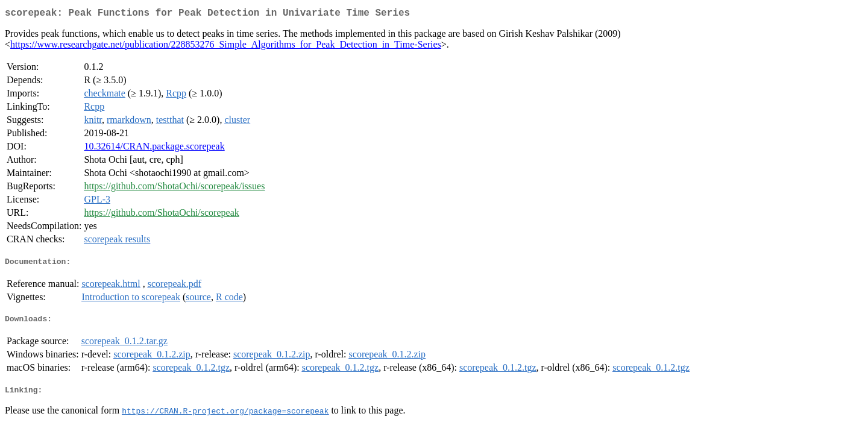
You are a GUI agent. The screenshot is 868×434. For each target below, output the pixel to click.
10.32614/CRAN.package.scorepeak (154, 149)
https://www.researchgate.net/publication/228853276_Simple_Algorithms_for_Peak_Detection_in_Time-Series (226, 47)
